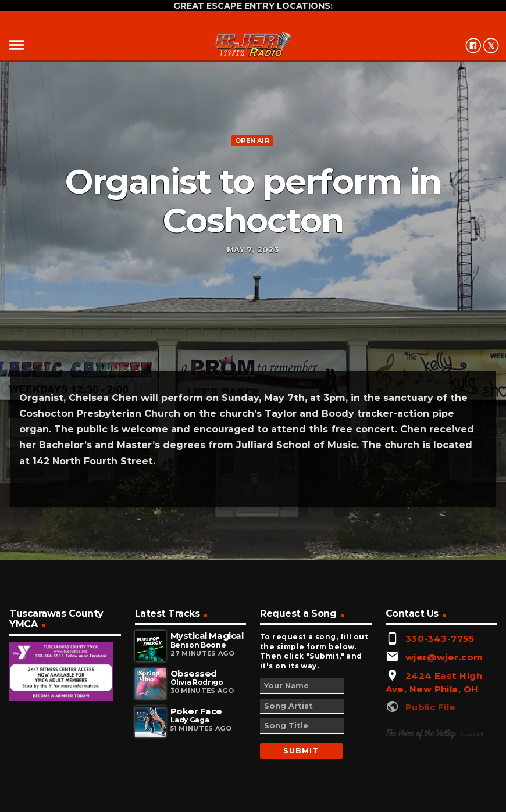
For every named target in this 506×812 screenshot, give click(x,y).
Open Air (252, 141)
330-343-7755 (440, 638)
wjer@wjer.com (444, 657)
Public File (431, 707)
